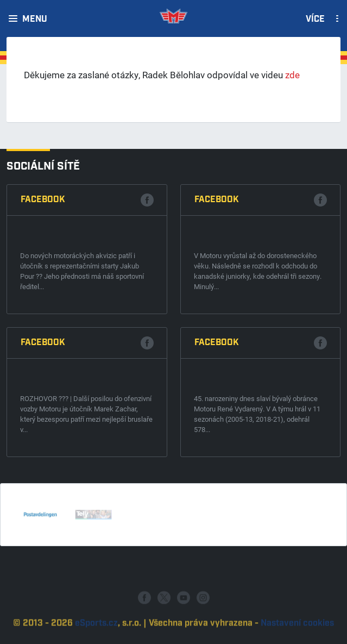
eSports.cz (96, 633)
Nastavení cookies (297, 633)
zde (292, 75)
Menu (35, 20)
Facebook (43, 200)
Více (315, 20)
